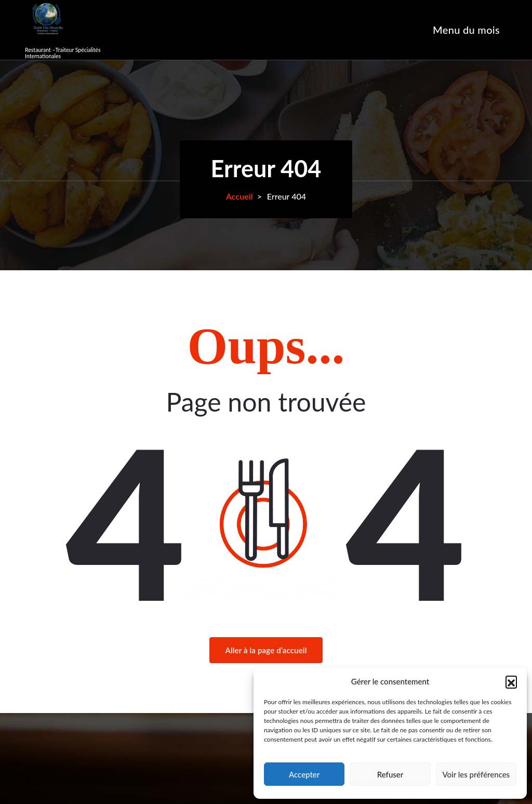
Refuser (390, 774)
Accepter (304, 774)
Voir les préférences (476, 774)
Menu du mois (466, 30)
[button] (511, 681)
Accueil (240, 196)
